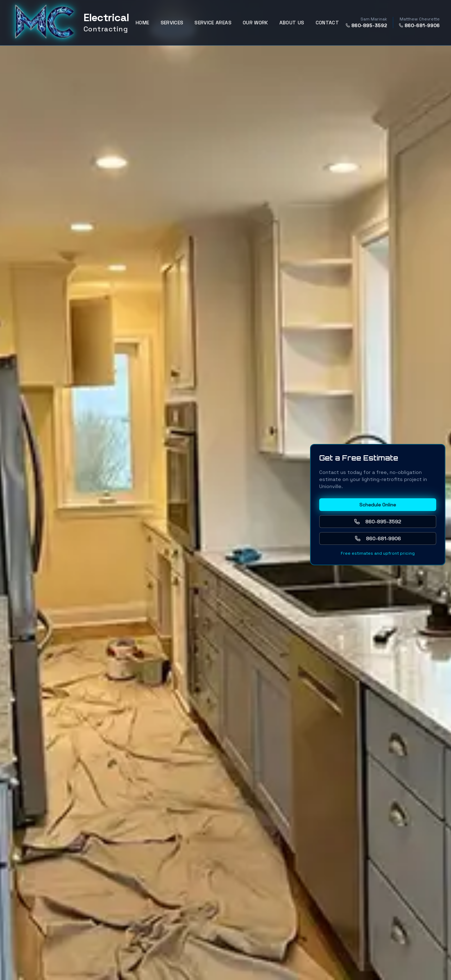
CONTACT (327, 23)
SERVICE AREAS (213, 23)
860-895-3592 (366, 25)
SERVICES (172, 23)
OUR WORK (255, 23)
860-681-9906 (419, 25)
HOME (142, 23)
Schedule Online (378, 505)
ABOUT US (292, 23)
